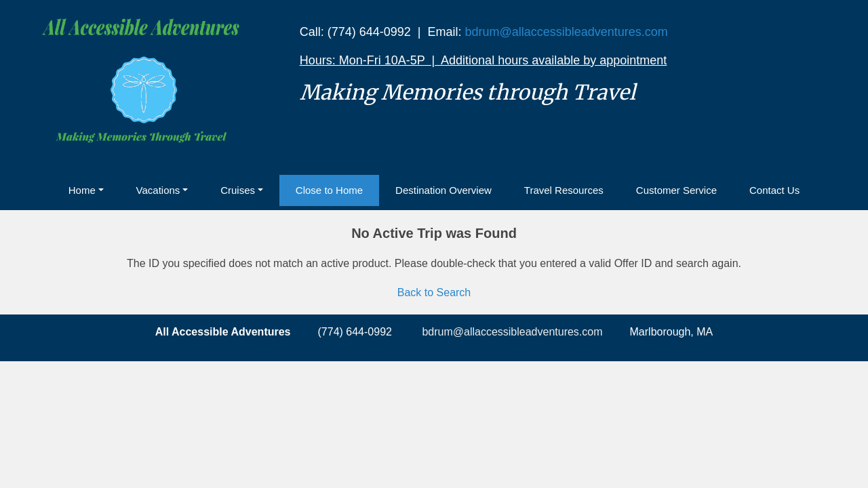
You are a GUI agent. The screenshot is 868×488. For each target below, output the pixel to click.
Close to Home (329, 190)
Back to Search (434, 292)
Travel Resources (564, 190)
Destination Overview (443, 190)
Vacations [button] (158, 190)
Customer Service (676, 190)
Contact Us (774, 190)
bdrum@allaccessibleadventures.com (566, 32)
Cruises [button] (238, 190)
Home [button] (82, 190)
